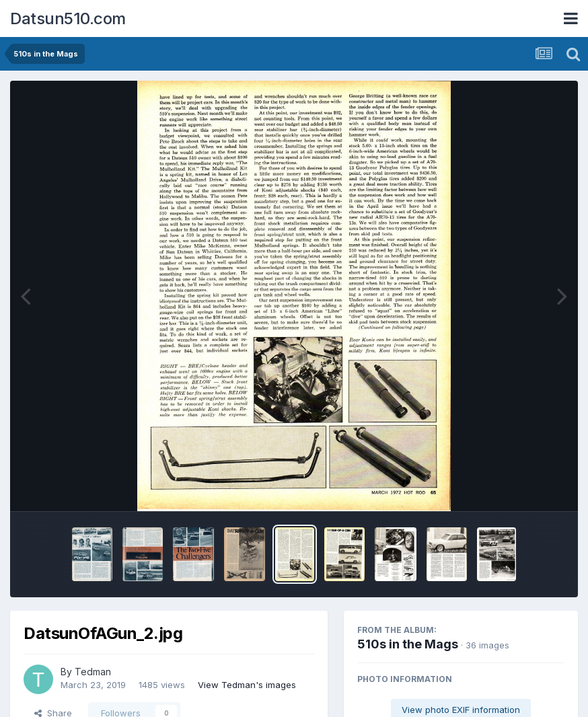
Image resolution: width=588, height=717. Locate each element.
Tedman (93, 672)
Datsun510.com (68, 18)
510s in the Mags (408, 644)
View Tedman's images (247, 685)
